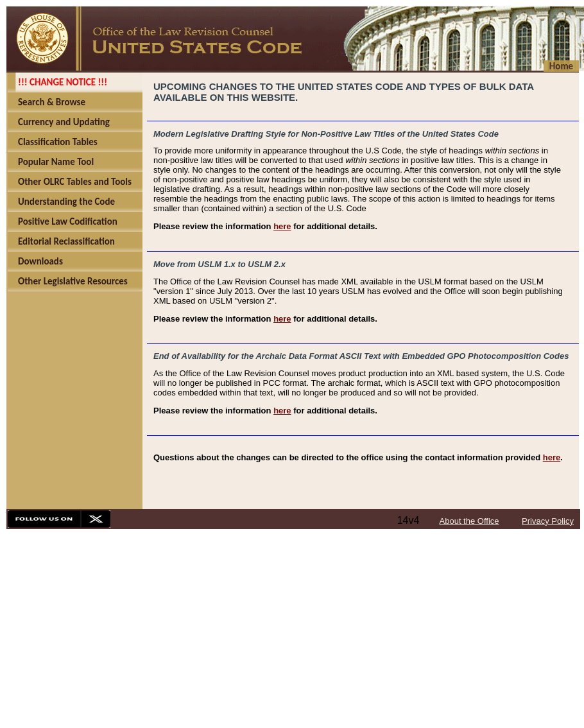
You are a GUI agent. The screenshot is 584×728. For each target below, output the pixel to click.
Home (561, 66)
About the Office (469, 521)
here (282, 226)
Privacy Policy (548, 521)
